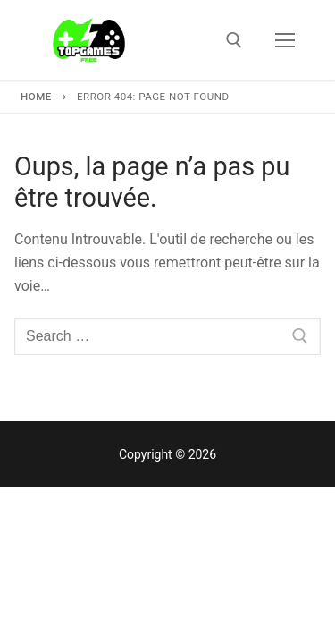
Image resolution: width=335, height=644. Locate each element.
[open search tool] (234, 40)
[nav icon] (285, 40)
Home (36, 97)
